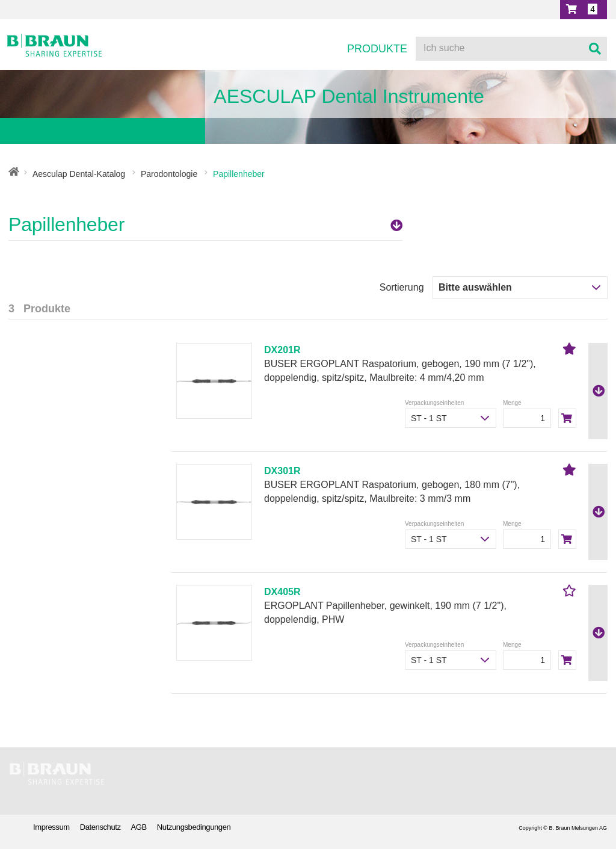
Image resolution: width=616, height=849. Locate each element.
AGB (139, 827)
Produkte (377, 49)
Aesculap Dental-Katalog (79, 174)
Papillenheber (205, 224)
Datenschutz (100, 827)
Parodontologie (169, 174)
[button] (584, 10)
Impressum (51, 827)
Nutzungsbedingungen (194, 827)
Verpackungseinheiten (434, 403)
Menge (512, 403)
